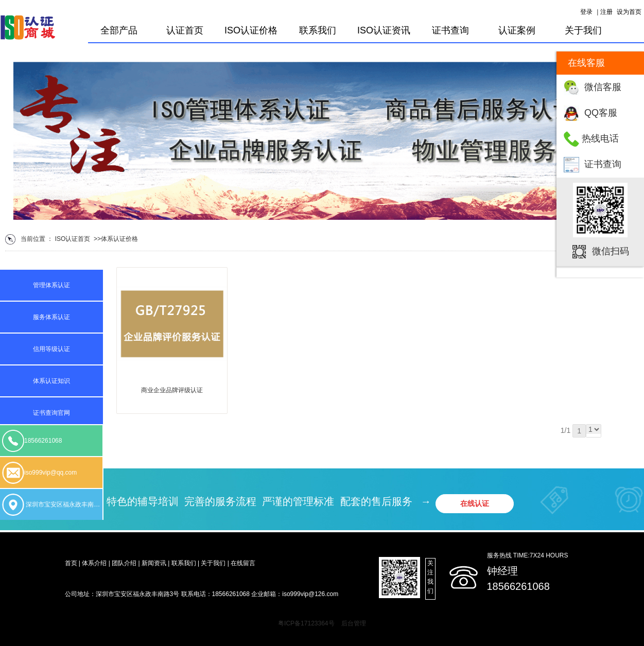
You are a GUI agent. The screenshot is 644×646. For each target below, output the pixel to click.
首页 (84, 239)
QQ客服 (601, 113)
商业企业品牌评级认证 (172, 390)
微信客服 (603, 87)
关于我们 (583, 30)
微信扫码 (611, 251)
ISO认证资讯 (384, 30)
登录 (586, 12)
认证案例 (517, 30)
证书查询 (603, 164)
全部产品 (119, 30)
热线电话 (600, 138)
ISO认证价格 (251, 30)
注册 (606, 12)
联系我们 (318, 30)
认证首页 (185, 30)
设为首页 (629, 12)
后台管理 (354, 623)
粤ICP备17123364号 (306, 623)
